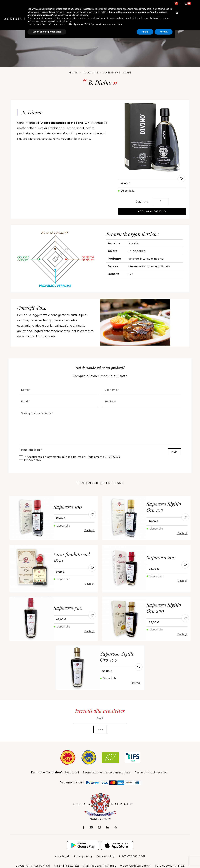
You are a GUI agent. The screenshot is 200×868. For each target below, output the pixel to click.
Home (73, 73)
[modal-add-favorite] (181, 179)
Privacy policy (33, 460)
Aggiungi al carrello (152, 211)
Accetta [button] (164, 32)
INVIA (174, 452)
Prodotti (90, 73)
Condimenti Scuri (117, 73)
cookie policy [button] (82, 15)
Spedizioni (72, 773)
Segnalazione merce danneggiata (107, 773)
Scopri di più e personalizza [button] (47, 32)
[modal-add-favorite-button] (92, 514)
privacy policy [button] (146, 9)
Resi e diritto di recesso (151, 773)
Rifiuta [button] (145, 32)
